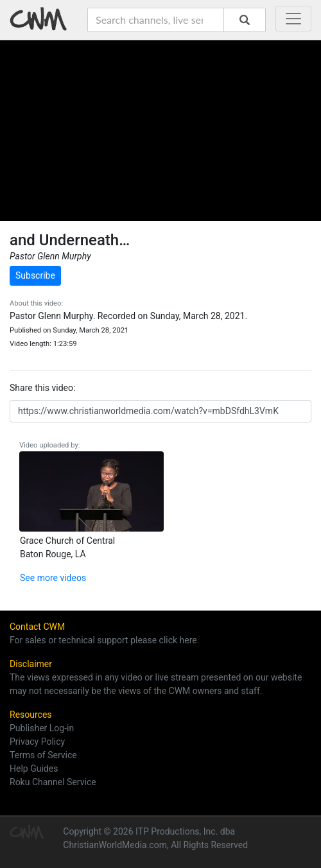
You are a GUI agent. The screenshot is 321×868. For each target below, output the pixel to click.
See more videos (53, 578)
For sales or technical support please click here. (104, 640)
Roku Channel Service (53, 782)
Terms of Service (43, 755)
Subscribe (35, 275)
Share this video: (42, 388)
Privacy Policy (37, 742)
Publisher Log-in (42, 728)
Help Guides (34, 768)
